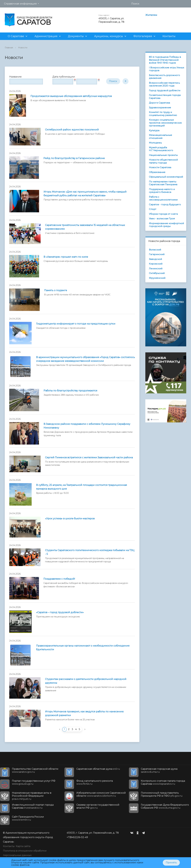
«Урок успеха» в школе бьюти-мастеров (70, 519)
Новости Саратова (160, 167)
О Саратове (16, 36)
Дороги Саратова (159, 103)
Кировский (156, 264)
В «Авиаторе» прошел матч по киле (66, 257)
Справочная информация (20, 4)
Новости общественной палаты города (163, 161)
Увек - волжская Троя (162, 219)
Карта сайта (23, 846)
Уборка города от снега (163, 214)
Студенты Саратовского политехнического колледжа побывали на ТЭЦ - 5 (90, 552)
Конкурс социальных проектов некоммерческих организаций (165, 123)
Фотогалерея (143, 36)
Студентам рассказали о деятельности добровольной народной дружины (86, 681)
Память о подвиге (56, 290)
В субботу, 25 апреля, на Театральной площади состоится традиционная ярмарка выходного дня (82, 487)
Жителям (151, 15)
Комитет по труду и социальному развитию (163, 114)
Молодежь (155, 143)
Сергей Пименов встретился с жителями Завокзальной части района (89, 457)
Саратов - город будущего (165, 204)
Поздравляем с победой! (59, 579)
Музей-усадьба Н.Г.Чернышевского (161, 149)
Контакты (169, 36)
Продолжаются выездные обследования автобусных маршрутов (71, 96)
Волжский (155, 250)
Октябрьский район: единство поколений (72, 130)
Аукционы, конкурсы (109, 36)
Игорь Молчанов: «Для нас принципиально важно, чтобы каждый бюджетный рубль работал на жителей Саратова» (85, 194)
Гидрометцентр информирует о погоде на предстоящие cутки (76, 324)
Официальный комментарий (166, 177)
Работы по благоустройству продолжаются (70, 391)
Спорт (153, 209)
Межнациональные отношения (160, 137)
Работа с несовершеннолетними (163, 198)
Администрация (46, 36)
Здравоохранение (160, 108)
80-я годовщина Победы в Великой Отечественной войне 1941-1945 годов (165, 60)
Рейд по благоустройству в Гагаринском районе (74, 158)
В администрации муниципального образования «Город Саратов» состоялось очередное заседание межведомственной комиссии (86, 359)
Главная (9, 48)
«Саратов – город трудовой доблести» (60, 612)
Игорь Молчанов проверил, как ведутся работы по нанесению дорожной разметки (84, 713)
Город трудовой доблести (165, 90)
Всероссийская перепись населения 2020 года (164, 84)
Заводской (155, 259)
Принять (171, 863)
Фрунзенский (157, 278)
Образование (157, 172)
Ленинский (156, 269)
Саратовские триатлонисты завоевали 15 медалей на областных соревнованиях (85, 227)
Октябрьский (157, 273)
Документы (76, 36)
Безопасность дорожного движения (164, 77)
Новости (23, 48)
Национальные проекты (163, 155)
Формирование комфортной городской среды (166, 225)
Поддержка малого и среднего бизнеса (162, 191)
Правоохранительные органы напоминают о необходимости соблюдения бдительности (83, 648)
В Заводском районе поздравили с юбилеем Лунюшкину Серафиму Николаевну (87, 426)
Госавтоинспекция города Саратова (165, 97)
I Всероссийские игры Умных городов (167, 69)
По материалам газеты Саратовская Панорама (163, 183)
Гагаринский (157, 254)
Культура (154, 130)
